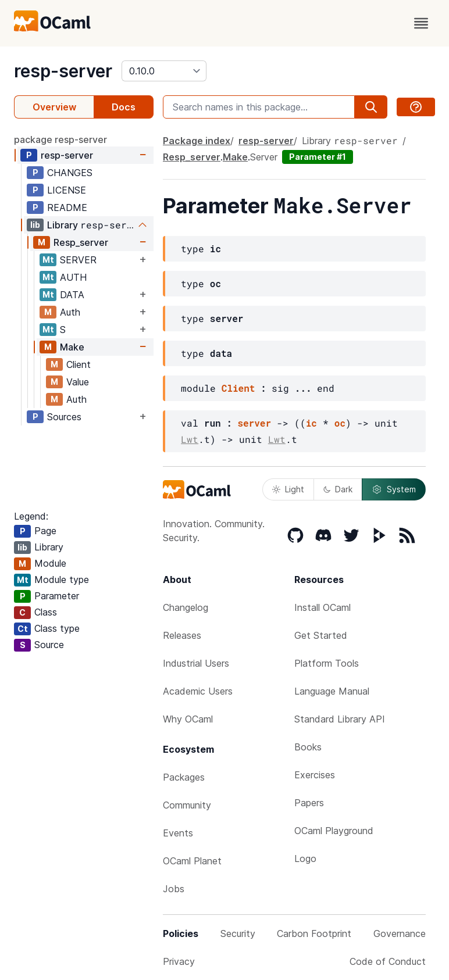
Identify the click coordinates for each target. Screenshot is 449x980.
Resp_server (81, 242)
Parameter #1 (318, 157)
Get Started (321, 635)
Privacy (179, 961)
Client (79, 364)
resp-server (63, 71)
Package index (197, 141)
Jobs (174, 889)
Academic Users (198, 691)
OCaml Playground (334, 831)
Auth (70, 312)
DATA (72, 295)
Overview (54, 107)
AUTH (73, 277)
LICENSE (67, 190)
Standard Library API (340, 719)
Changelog (186, 607)
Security (238, 933)
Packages (184, 777)
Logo (305, 859)
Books (308, 747)
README (67, 208)
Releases (182, 635)
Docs (124, 107)
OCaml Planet (192, 861)
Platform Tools (327, 663)
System (394, 489)
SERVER (78, 260)
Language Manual (332, 691)
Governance (400, 933)
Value (78, 382)
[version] (164, 71)
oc (340, 423)
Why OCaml (188, 719)
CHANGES (70, 173)
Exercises (315, 775)
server (254, 423)
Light (288, 489)
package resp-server (60, 140)
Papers (309, 803)
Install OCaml (323, 607)
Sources (64, 417)
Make (72, 347)
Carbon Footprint (314, 933)
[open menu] (421, 23)
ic (311, 423)
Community (187, 805)
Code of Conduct (388, 961)
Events (178, 833)
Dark (338, 489)
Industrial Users (196, 663)
